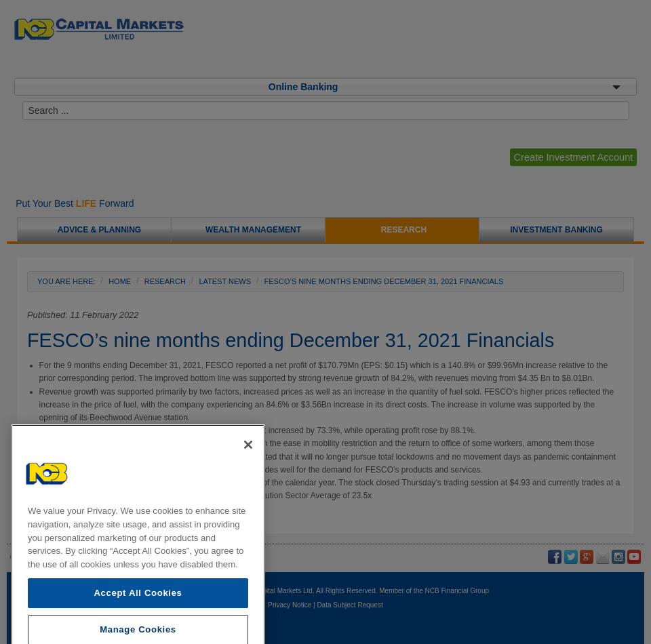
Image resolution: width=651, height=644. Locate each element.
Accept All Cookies (138, 615)
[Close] (248, 466)
